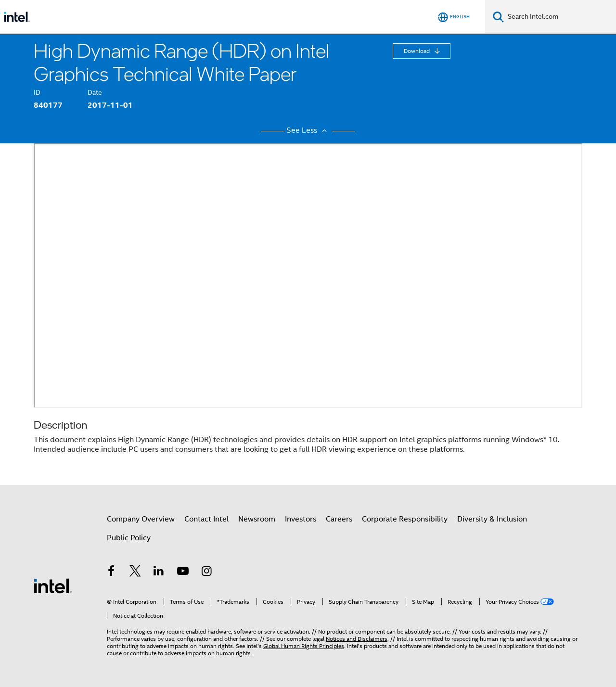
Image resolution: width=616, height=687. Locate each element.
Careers (339, 519)
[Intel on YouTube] (183, 572)
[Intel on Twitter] (135, 572)
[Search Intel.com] (560, 17)
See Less (308, 130)
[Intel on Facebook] (111, 572)
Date (95, 92)
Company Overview (141, 519)
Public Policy (129, 538)
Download (417, 51)
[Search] (498, 17)
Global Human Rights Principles (304, 646)
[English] (454, 17)
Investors (301, 519)
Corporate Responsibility (405, 519)
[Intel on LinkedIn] (159, 572)
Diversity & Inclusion (492, 519)
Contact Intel (206, 519)
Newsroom (257, 519)
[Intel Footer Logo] (53, 585)
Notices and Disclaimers (357, 639)
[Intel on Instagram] (206, 572)
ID (37, 92)
